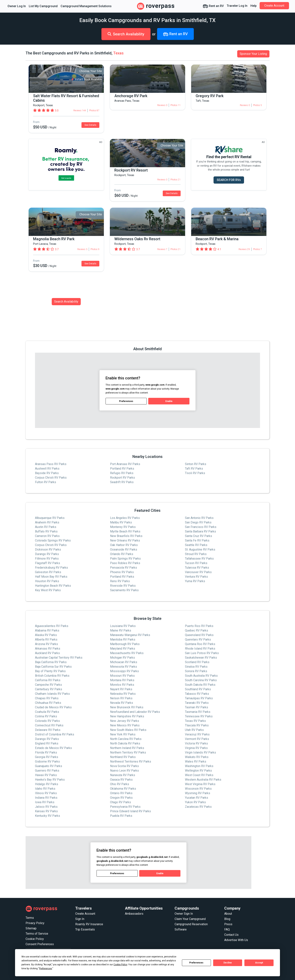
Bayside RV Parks (47, 473)
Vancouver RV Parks (198, 572)
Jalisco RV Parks (46, 807)
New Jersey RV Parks (125, 721)
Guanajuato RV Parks (49, 766)
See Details (90, 125)
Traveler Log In (237, 6)
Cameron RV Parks (47, 536)
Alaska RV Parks (46, 635)
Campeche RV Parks (48, 685)
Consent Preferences (40, 944)
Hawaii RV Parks (46, 775)
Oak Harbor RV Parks (124, 545)
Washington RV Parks (199, 766)
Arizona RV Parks (46, 644)
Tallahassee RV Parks (199, 559)
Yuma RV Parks (195, 581)
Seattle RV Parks (196, 545)
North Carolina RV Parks (126, 739)
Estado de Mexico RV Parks (53, 748)
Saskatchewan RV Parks (201, 658)
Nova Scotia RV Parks (124, 766)
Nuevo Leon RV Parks (124, 771)
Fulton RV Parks (46, 482)
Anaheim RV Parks (47, 522)
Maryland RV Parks (123, 649)
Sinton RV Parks (196, 464)
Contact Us (231, 935)
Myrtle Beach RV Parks (125, 531)
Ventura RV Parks (196, 577)
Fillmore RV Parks (47, 559)
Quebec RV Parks (197, 630)
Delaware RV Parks (48, 730)
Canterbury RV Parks (49, 689)
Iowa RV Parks (45, 802)
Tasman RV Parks (197, 707)
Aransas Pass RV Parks (51, 464)
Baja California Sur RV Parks (53, 667)
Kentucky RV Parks (48, 816)
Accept (259, 963)
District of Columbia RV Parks (55, 734)
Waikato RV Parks (197, 757)
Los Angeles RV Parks (125, 518)
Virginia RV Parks (196, 748)
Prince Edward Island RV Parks (130, 811)
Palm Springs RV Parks (125, 559)
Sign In (80, 919)
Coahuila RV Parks (47, 712)
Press (228, 924)
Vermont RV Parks (197, 739)
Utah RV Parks (194, 730)
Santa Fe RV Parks (197, 540)
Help (254, 6)
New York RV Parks (123, 734)
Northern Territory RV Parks (128, 752)
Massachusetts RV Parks (127, 653)
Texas (118, 53)
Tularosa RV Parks (197, 568)
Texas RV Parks (195, 721)
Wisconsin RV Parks (198, 789)
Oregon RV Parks (121, 798)
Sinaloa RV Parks (196, 667)
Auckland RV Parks (47, 653)
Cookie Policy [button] (120, 965)
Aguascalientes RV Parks (52, 626)
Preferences (196, 963)
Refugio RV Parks (122, 473)
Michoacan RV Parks (124, 662)
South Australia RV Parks (201, 676)
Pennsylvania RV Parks (125, 807)
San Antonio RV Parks (199, 518)
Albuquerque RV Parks (50, 518)
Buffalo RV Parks (46, 531)
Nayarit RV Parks (121, 689)
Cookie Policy (35, 939)
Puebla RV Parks (121, 816)
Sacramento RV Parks (124, 590)
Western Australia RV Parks (203, 780)
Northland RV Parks (123, 757)
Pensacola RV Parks (124, 568)
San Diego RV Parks (198, 522)
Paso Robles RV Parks (125, 563)
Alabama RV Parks (47, 630)
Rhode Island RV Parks (200, 649)
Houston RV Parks (47, 581)
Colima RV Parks (46, 716)
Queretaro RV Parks (198, 639)
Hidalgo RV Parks (47, 784)
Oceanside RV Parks (124, 549)
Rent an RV (213, 6)
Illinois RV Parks (46, 793)
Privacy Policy (35, 923)
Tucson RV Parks (196, 563)
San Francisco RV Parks (201, 527)
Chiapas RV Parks (47, 698)
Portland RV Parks (122, 469)
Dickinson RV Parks (48, 549)
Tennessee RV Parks (199, 716)
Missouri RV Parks (122, 676)
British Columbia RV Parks (52, 676)
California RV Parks (48, 680)
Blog (227, 919)
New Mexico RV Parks (125, 725)
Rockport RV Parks (122, 478)
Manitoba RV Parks (123, 639)
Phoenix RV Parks (122, 572)
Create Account (274, 6)
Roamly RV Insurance (89, 924)
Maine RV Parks (121, 630)
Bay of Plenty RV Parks (50, 671)
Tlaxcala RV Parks (197, 725)
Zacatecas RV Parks (198, 807)
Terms (30, 918)
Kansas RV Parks (46, 811)
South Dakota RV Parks (200, 685)
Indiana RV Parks (46, 798)
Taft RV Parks (194, 469)
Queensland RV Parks (199, 635)
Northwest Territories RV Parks (131, 762)
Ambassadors (134, 914)
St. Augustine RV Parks (200, 549)
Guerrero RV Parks (47, 771)
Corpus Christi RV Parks (51, 478)
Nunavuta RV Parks (123, 775)
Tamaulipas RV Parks (199, 698)
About (228, 914)
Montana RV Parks (122, 680)
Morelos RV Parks (122, 685)
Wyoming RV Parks (198, 793)
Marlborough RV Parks (125, 644)
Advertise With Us (236, 940)
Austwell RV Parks (47, 469)
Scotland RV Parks (197, 662)
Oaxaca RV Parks (121, 780)
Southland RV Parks (198, 689)
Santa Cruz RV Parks (198, 536)
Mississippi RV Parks (124, 671)
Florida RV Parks (46, 752)
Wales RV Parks (196, 762)
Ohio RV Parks (120, 784)
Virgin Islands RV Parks (200, 752)
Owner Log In (17, 6)
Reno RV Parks (120, 581)
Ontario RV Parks (121, 793)
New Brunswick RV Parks (127, 707)
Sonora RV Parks (196, 671)
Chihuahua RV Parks (48, 703)
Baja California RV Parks (51, 662)
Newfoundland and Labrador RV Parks (135, 712)
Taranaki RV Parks (197, 703)
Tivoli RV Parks (195, 473)
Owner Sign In (184, 914)
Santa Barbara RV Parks (200, 531)
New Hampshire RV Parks (127, 716)
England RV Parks (47, 743)
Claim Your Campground (190, 919)
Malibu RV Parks (121, 522)
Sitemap (31, 928)
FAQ (227, 929)
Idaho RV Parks (45, 789)
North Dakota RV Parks (125, 743)
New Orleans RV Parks (125, 540)
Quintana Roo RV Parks (200, 644)
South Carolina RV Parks (201, 680)
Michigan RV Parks (122, 658)
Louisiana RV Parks (123, 626)
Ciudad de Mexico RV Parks (53, 707)
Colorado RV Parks (47, 721)
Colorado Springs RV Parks (53, 540)
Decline (228, 963)
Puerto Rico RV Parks (199, 626)
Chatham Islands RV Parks (52, 694)
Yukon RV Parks (195, 802)
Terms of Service (37, 934)
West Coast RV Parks (199, 775)
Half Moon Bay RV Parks (51, 577)
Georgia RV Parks (47, 757)
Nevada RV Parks (122, 703)
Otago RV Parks (121, 802)
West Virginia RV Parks (200, 784)
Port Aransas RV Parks (125, 464)
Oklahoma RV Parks (123, 789)
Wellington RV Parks (198, 771)
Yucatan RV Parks (197, 798)
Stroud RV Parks (196, 554)
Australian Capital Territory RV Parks (59, 658)
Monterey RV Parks (123, 527)
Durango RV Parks (47, 554)
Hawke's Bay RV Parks (50, 780)
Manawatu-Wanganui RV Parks (130, 635)
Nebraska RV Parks (123, 694)
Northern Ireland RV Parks (127, 748)
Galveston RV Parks (48, 572)
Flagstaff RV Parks (48, 563)
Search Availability (126, 34)
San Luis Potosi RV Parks (202, 653)
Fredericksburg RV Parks (51, 568)
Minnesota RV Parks (124, 667)
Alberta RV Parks (46, 639)
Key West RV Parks (48, 590)
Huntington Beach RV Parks (53, 586)
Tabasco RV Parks (197, 694)
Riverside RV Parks (123, 586)
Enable (169, 401)
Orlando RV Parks (122, 554)
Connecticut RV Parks (49, 725)
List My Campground (43, 6)
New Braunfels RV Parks (126, 536)
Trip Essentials (85, 929)
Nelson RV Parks (121, 698)
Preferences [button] (46, 969)
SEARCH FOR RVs (229, 180)
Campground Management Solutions (86, 6)
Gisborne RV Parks (47, 762)
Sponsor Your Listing (253, 54)
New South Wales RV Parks (128, 730)
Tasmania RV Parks (198, 712)
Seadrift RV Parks (122, 482)
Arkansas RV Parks (48, 649)
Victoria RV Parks (196, 743)
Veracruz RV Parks (197, 734)
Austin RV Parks (46, 527)
